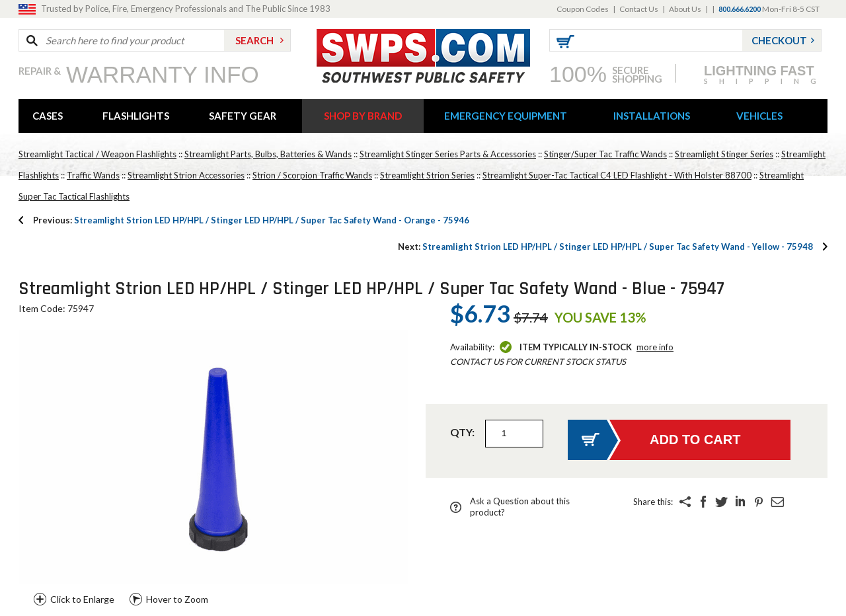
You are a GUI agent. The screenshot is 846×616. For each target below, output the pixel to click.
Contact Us (639, 9)
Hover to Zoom (177, 599)
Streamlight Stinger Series (724, 154)
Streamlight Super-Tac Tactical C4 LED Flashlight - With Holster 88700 (617, 175)
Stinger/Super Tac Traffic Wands (605, 154)
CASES (48, 116)
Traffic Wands (93, 175)
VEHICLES (759, 116)
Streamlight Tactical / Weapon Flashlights (97, 154)
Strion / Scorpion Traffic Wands (312, 175)
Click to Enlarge (82, 599)
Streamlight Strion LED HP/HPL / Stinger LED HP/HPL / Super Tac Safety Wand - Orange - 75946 (251, 220)
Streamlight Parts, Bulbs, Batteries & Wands (268, 154)
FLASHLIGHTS (136, 116)
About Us (685, 9)
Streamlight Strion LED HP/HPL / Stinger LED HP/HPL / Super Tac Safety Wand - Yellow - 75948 (605, 247)
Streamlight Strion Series (427, 175)
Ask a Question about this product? (520, 507)
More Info (655, 347)
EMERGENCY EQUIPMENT (506, 116)
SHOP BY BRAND (363, 116)
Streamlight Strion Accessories (186, 175)
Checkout (779, 40)
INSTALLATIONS (652, 116)
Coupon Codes (583, 9)
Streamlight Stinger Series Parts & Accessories (448, 154)
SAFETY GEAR (243, 116)
